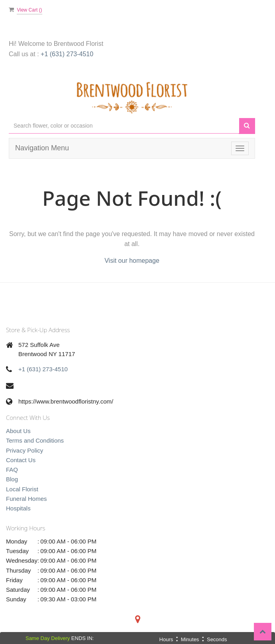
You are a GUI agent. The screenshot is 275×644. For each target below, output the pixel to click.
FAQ (12, 470)
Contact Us (21, 460)
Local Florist (22, 489)
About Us (18, 431)
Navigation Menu (42, 148)
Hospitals (18, 508)
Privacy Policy (25, 450)
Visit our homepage (132, 261)
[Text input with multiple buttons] (124, 126)
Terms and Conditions (35, 440)
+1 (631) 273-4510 (67, 54)
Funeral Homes (27, 499)
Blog (12, 479)
